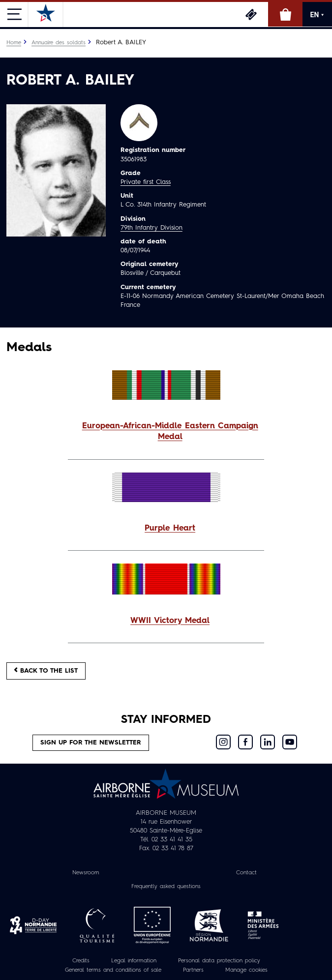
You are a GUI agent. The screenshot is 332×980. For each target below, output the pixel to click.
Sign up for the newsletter (91, 743)
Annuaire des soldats (59, 43)
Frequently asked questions (166, 887)
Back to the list (46, 670)
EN (317, 15)
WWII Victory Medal (170, 621)
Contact (246, 873)
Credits (81, 961)
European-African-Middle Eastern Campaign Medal (170, 432)
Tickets (251, 14)
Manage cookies (246, 970)
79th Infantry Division (151, 228)
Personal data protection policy (219, 961)
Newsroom (86, 873)
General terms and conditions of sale (113, 970)
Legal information (134, 961)
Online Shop (285, 14)
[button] (166, 432)
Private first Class (146, 182)
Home (14, 43)
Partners (193, 970)
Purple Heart (170, 529)
